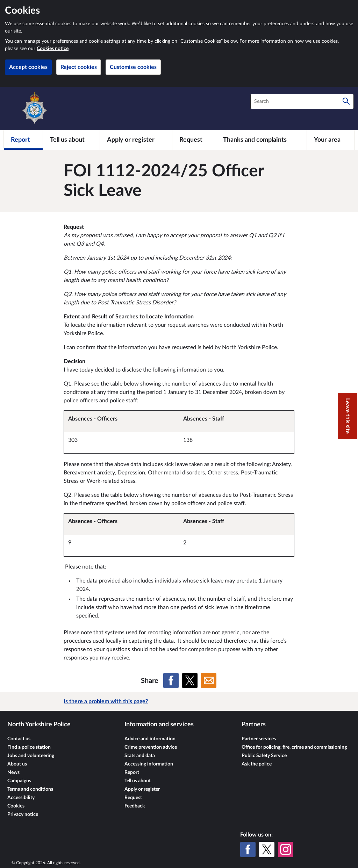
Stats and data (140, 756)
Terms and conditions (30, 789)
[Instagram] (286, 849)
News (13, 772)
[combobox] (302, 101)
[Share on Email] (209, 680)
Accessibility (21, 798)
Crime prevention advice (151, 747)
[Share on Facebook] (171, 680)
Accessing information (149, 764)
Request (133, 798)
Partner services (259, 739)
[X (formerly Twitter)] (267, 849)
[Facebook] (248, 849)
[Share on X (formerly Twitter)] (190, 680)
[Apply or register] (136, 140)
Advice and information (150, 739)
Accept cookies (28, 67)
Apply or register (142, 789)
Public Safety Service (264, 756)
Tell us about (138, 781)
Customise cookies (133, 67)
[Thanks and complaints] (261, 140)
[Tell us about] (71, 140)
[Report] (23, 140)
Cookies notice (53, 49)
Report (132, 772)
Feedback (135, 806)
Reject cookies (79, 67)
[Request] (194, 140)
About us (17, 764)
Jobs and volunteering (31, 756)
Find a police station (29, 747)
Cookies (16, 806)
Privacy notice (23, 814)
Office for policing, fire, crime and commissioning (294, 747)
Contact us (19, 739)
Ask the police (257, 764)
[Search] (346, 101)
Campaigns (19, 781)
